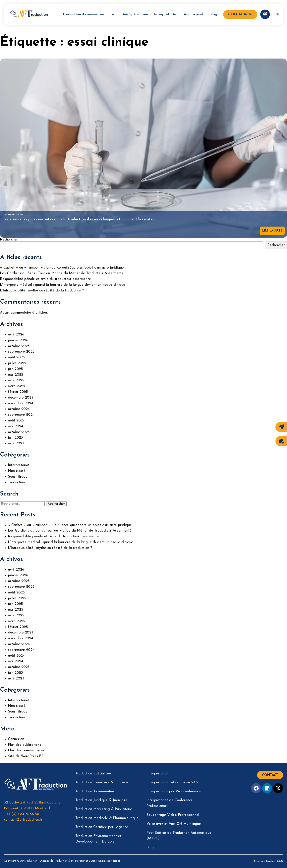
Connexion (16, 739)
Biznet (116, 861)
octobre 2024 (19, 409)
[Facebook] (256, 788)
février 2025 (18, 392)
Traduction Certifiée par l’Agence (102, 827)
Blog (213, 14)
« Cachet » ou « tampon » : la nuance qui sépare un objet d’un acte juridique (62, 268)
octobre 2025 (19, 346)
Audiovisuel (194, 14)
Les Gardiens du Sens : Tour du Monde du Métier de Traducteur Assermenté (62, 273)
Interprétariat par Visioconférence (174, 791)
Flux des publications (25, 745)
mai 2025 (16, 375)
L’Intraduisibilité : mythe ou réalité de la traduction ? (42, 291)
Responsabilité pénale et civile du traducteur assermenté (45, 279)
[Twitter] (278, 788)
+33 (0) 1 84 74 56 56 (22, 814)
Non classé (17, 471)
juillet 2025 (17, 363)
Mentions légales (264, 861)
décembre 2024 (21, 398)
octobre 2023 (19, 432)
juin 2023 (15, 438)
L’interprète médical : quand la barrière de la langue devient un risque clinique (63, 285)
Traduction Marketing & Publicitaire (104, 809)
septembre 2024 (21, 415)
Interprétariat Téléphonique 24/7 (172, 782)
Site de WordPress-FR (26, 756)
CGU (280, 861)
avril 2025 (16, 380)
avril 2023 (16, 443)
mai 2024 (16, 426)
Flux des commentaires (26, 750)
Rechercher (9, 240)
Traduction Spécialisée (129, 14)
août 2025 (16, 357)
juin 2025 (15, 369)
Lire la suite (272, 231)
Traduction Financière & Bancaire (102, 782)
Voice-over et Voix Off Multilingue (174, 824)
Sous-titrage (18, 477)
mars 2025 (17, 386)
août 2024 (16, 421)
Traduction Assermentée (83, 14)
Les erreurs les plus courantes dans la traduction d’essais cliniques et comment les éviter (78, 219)
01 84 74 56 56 (240, 14)
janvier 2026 (18, 340)
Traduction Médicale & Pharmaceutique (107, 818)
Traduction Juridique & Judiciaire (101, 800)
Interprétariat (166, 14)
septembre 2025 (21, 352)
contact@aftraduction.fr (23, 820)
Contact (270, 775)
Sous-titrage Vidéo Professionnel (173, 815)
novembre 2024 (21, 403)
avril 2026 (16, 335)
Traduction (16, 482)
